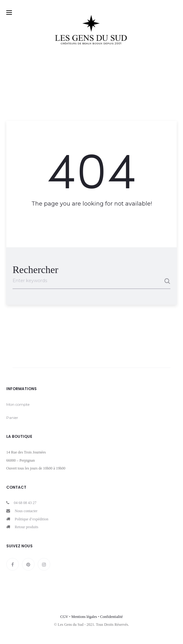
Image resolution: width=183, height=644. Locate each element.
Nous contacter (26, 511)
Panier (12, 418)
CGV (64, 617)
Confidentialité (111, 617)
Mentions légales (84, 617)
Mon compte (18, 404)
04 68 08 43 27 (25, 503)
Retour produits (27, 527)
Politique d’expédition (32, 519)
